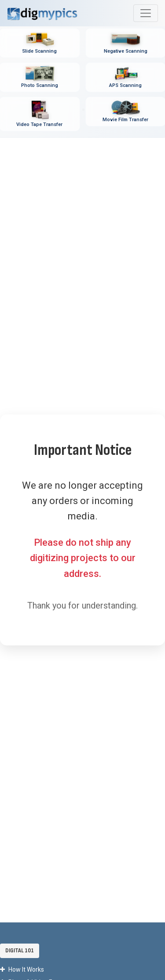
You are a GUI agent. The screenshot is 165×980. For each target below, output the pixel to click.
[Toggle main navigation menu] (146, 13)
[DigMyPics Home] (42, 13)
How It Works (22, 969)
